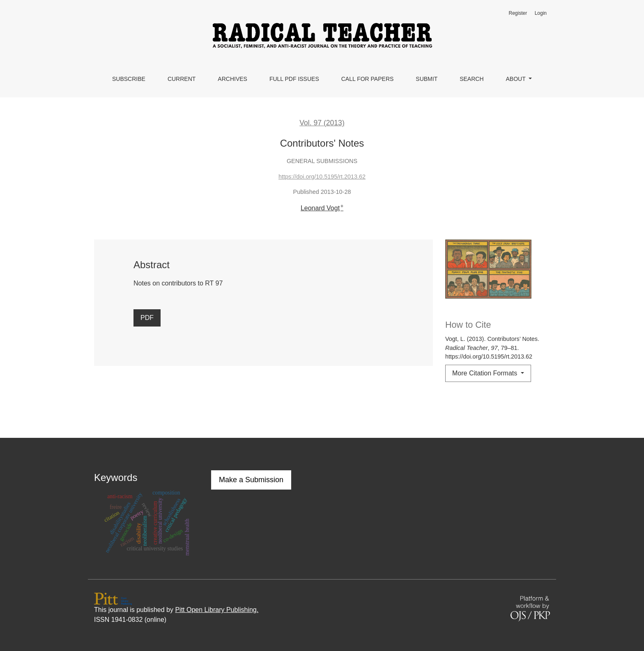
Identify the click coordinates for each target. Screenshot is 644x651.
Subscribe (129, 79)
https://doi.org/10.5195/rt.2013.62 (322, 177)
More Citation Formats (486, 373)
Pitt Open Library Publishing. (217, 610)
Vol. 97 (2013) (322, 123)
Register (518, 13)
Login (541, 13)
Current (182, 79)
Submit (427, 79)
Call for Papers (368, 79)
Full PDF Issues (294, 79)
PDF (147, 318)
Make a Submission (251, 480)
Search (471, 79)
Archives (232, 79)
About (517, 79)
